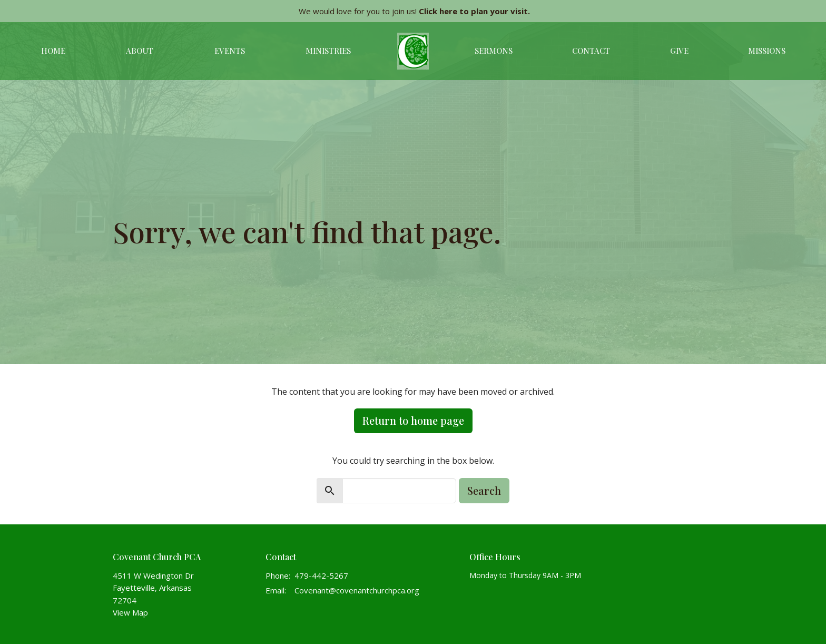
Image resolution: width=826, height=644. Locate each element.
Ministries (328, 51)
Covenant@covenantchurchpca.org (357, 590)
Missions (767, 51)
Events (230, 51)
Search (484, 490)
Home (53, 51)
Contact (591, 51)
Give (679, 51)
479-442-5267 (321, 575)
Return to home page (413, 420)
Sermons (494, 51)
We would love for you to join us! (414, 11)
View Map (130, 612)
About (140, 51)
